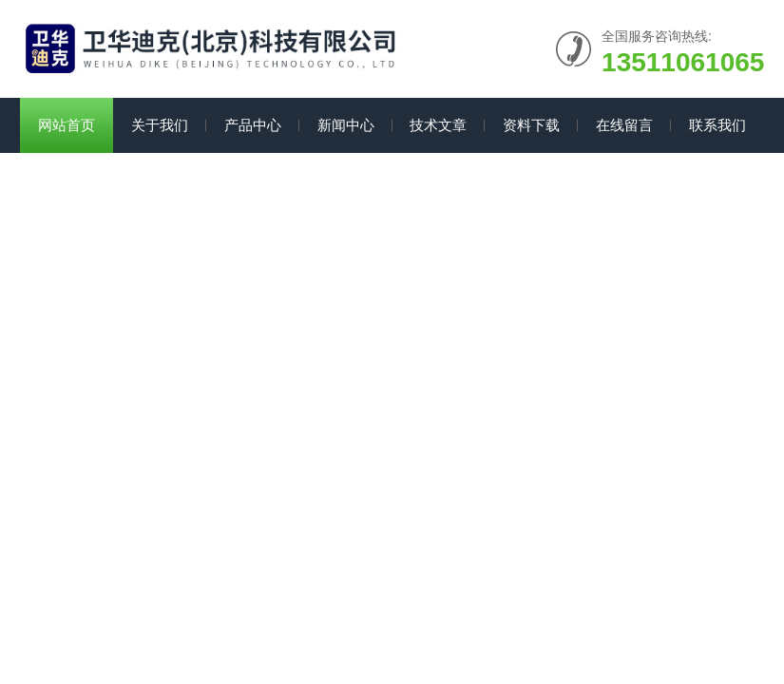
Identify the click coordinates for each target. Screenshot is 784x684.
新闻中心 (346, 125)
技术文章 (438, 125)
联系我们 (717, 125)
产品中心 (253, 125)
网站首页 (67, 125)
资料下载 (531, 125)
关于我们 (160, 125)
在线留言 (624, 125)
